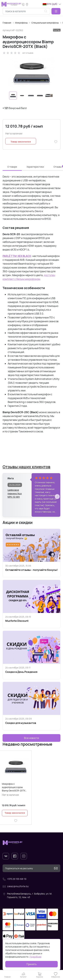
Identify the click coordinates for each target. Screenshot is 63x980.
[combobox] (26, 11)
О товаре (12, 167)
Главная (7, 23)
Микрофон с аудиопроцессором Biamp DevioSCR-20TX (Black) (14, 787)
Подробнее (35, 957)
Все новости (31, 738)
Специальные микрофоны (45, 23)
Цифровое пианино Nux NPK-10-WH (15, 492)
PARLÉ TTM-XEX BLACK (17, 256)
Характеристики (35, 167)
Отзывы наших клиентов (26, 467)
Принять (32, 964)
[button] (56, 11)
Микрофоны (21, 23)
